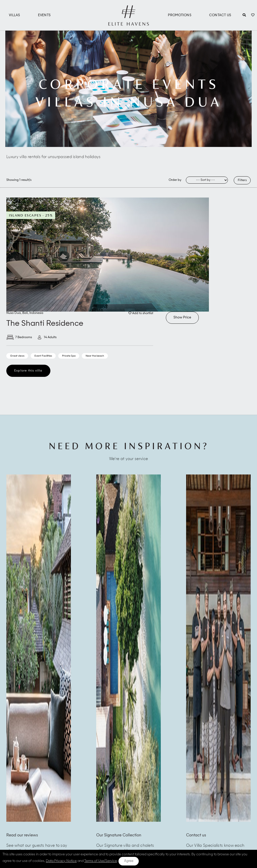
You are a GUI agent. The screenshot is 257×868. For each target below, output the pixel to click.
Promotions (180, 15)
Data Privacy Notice (61, 861)
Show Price (182, 318)
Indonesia (36, 313)
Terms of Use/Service (101, 861)
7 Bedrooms (19, 337)
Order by (175, 180)
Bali (25, 313)
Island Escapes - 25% (31, 215)
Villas (15, 15)
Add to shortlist (141, 313)
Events (44, 15)
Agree (129, 861)
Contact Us (220, 15)
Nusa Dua (14, 313)
